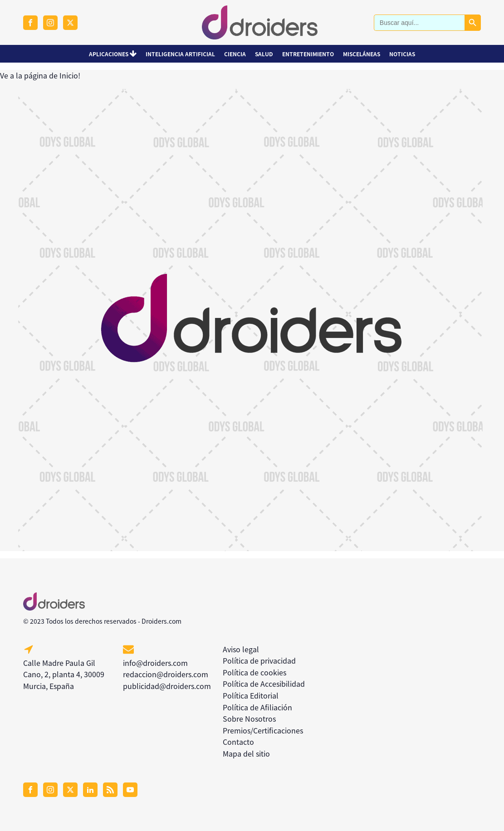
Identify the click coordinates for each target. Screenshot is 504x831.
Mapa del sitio (246, 753)
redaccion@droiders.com (166, 674)
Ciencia (235, 54)
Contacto (238, 742)
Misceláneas (362, 54)
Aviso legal (241, 649)
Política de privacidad (259, 660)
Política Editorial (251, 695)
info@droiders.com (155, 663)
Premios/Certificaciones (263, 730)
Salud (264, 54)
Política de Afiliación (257, 707)
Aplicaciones (113, 54)
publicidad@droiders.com (167, 686)
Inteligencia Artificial (180, 54)
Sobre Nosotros (249, 719)
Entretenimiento (308, 54)
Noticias (402, 54)
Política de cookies (254, 672)
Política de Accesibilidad (264, 684)
